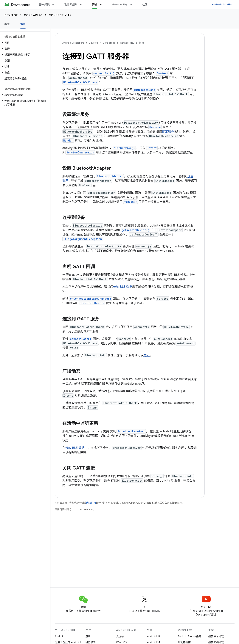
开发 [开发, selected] (95, 4)
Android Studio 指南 (189, 636)
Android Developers (73, 43)
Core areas (33, 15)
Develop (11, 15)
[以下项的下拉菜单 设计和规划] (83, 4)
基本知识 (44, 4)
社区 (145, 4)
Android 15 (153, 636)
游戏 (88, 636)
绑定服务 (168, 132)
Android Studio (222, 4)
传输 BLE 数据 (123, 287)
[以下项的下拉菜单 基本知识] (55, 4)
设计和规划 (71, 4)
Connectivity (60, 15)
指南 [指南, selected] (23, 24)
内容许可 (91, 503)
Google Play (120, 4)
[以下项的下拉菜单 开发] (103, 4)
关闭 (147, 355)
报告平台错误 (216, 636)
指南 (142, 43)
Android (60, 636)
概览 (7, 24)
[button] (24, 43)
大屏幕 (120, 636)
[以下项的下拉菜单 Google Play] (133, 4)
